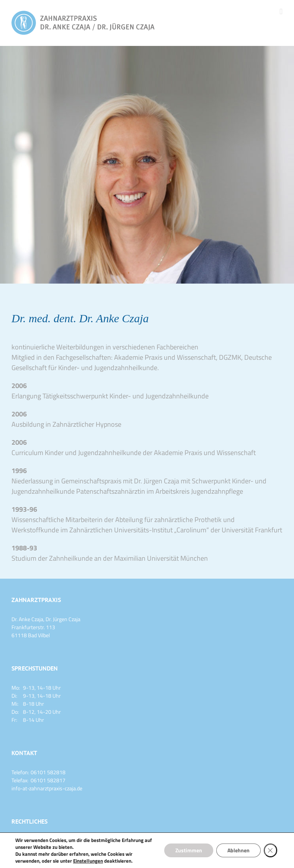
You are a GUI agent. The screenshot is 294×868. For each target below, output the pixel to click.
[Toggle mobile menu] (281, 12)
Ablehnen (238, 850)
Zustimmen (187, 850)
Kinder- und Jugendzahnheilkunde (159, 396)
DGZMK (230, 357)
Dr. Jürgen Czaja (157, 481)
